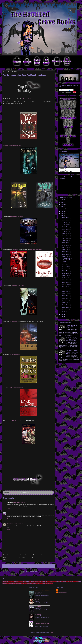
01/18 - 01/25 (66, 308)
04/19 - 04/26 (66, 288)
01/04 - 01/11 (66, 312)
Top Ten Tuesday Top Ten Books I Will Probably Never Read (72, 340)
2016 (62, 214)
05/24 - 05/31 (66, 278)
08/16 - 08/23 (66, 255)
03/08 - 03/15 (66, 297)
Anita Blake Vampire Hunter (36, 249)
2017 (62, 212)
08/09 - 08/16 (66, 257)
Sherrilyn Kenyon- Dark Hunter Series (13, 145)
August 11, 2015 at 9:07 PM (19, 502)
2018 (62, 210)
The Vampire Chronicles (15, 355)
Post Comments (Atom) (31, 571)
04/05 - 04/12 (66, 292)
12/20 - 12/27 (66, 219)
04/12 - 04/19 (66, 290)
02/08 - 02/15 (66, 303)
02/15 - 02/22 (66, 301)
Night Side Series (16, 180)
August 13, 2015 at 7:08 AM (16, 524)
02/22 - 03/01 (66, 299)
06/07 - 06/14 (66, 276)
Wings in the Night (17, 421)
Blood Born (38, 614)
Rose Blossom (39, 600)
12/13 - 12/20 (66, 221)
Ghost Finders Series (24, 180)
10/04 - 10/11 (66, 241)
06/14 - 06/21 (66, 274)
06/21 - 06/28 (66, 272)
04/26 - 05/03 (66, 285)
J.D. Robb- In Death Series (10, 111)
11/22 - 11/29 (66, 228)
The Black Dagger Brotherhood (16, 388)
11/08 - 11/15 (66, 232)
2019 (62, 207)
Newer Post (6, 566)
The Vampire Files (13, 322)
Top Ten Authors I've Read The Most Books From (68, 261)
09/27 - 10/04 (66, 244)
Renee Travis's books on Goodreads (39, 590)
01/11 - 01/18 (66, 310)
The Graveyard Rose (63, 592)
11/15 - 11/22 (66, 230)
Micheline (10, 513)
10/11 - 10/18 (66, 239)
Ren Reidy (60, 590)
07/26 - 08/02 (66, 267)
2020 (62, 205)
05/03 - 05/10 (66, 283)
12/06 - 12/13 (66, 223)
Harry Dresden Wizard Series (17, 216)
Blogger (51, 632)
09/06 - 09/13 (66, 250)
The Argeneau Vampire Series (17, 285)
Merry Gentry (16, 249)
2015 (62, 217)
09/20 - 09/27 (66, 246)
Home (29, 566)
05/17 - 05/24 (66, 281)
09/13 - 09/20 (66, 248)
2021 (62, 203)
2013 (62, 318)
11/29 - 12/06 (66, 225)
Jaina (8, 524)
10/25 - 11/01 (66, 234)
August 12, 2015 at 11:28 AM (19, 513)
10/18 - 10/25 (66, 237)
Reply (9, 508)
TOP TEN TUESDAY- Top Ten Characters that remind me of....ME (72, 353)
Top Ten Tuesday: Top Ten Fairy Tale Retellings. (72, 327)
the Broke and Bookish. (27, 99)
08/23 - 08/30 (66, 253)
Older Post (51, 566)
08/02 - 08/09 (66, 265)
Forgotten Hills (39, 592)
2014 (62, 315)
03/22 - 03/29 (66, 294)
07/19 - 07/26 (66, 269)
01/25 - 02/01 (66, 306)
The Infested (38, 607)
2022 (62, 201)
